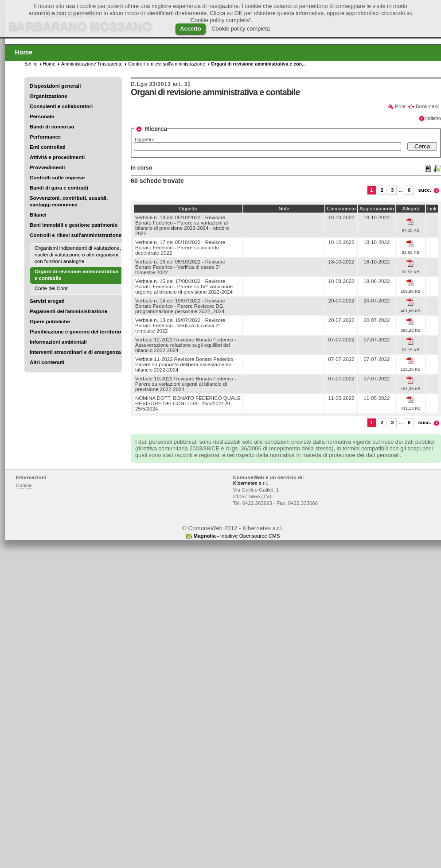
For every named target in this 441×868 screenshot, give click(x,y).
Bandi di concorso (52, 127)
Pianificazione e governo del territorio (75, 332)
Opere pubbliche (50, 322)
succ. (425, 190)
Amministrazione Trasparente (92, 64)
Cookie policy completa (241, 29)
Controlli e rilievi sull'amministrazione (76, 235)
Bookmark (427, 106)
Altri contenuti (47, 362)
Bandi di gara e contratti (59, 188)
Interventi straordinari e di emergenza (75, 352)
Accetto (191, 29)
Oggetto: (144, 139)
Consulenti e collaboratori (61, 106)
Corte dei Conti (52, 288)
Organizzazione (49, 96)
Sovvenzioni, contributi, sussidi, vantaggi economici (69, 201)
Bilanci (38, 215)
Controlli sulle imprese (57, 178)
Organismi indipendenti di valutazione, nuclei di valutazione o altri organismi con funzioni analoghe (78, 255)
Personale (42, 116)
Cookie (24, 485)
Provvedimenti (47, 167)
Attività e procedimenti (57, 157)
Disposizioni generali (55, 86)
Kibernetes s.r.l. (251, 483)
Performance (45, 137)
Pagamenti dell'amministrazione (68, 311)
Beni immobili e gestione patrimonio (74, 225)
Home (49, 64)
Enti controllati (48, 147)
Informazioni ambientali (58, 342)
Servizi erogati (47, 301)
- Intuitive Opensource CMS (237, 536)
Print (400, 106)
